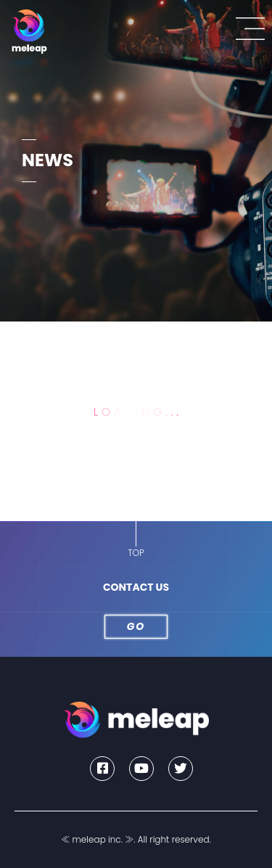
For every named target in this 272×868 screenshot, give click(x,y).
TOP (136, 553)
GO (136, 626)
